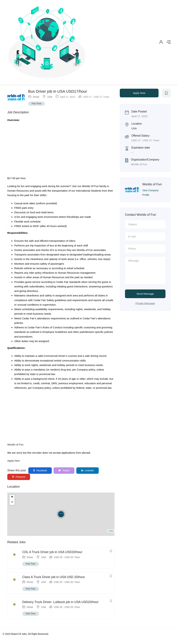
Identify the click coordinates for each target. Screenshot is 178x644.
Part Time (37, 104)
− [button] (12, 502)
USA (50, 97)
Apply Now (139, 93)
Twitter (64, 470)
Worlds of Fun (15, 445)
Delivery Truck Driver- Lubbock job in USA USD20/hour (60, 602)
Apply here (14, 461)
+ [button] (12, 497)
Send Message (145, 294)
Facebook (40, 470)
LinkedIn (88, 470)
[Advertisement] (61, 150)
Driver (36, 97)
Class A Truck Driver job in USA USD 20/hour (54, 577)
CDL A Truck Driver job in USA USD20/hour (52, 552)
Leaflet (111, 531)
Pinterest (19, 477)
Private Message (145, 303)
